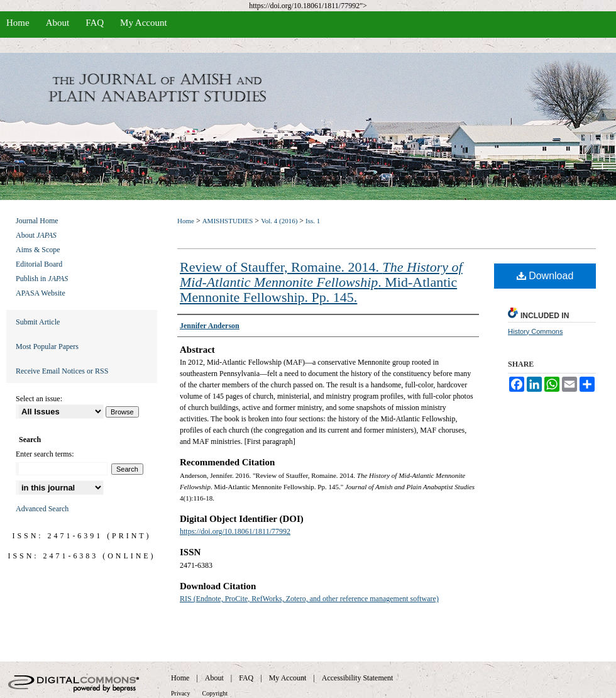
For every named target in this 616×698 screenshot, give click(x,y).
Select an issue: (39, 399)
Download (545, 276)
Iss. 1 (313, 221)
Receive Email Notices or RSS (62, 371)
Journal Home (37, 221)
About (36, 235)
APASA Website (41, 293)
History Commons (535, 331)
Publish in (42, 279)
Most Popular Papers (47, 346)
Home (186, 221)
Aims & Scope (38, 250)
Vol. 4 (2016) (279, 221)
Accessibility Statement (358, 678)
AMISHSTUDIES (228, 221)
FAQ (246, 678)
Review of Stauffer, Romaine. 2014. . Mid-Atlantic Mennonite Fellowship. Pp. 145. (321, 282)
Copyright (215, 693)
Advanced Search (42, 509)
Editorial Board (39, 264)
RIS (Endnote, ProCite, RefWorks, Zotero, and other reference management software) (309, 599)
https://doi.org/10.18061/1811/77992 (235, 531)
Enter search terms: (45, 454)
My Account (288, 678)
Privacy (181, 693)
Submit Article (38, 322)
